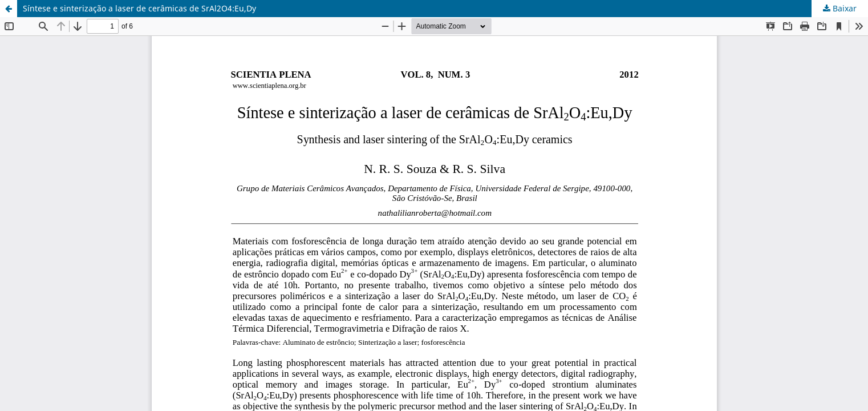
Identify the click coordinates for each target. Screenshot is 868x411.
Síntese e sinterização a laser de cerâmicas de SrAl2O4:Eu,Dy (139, 8)
